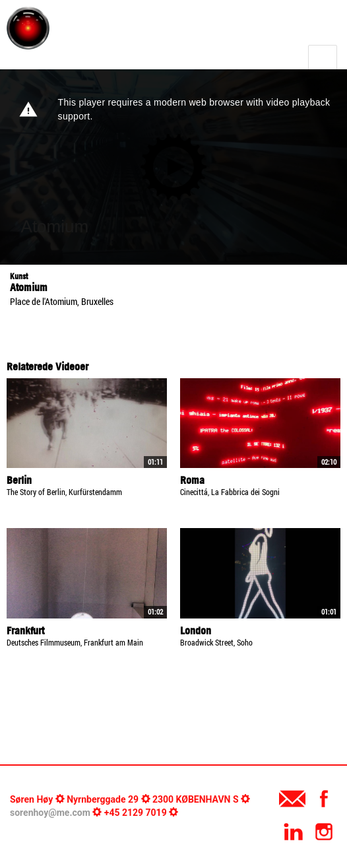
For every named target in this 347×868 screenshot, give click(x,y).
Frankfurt (25, 630)
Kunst (19, 276)
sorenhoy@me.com (50, 813)
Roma (192, 480)
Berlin (19, 480)
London (196, 630)
